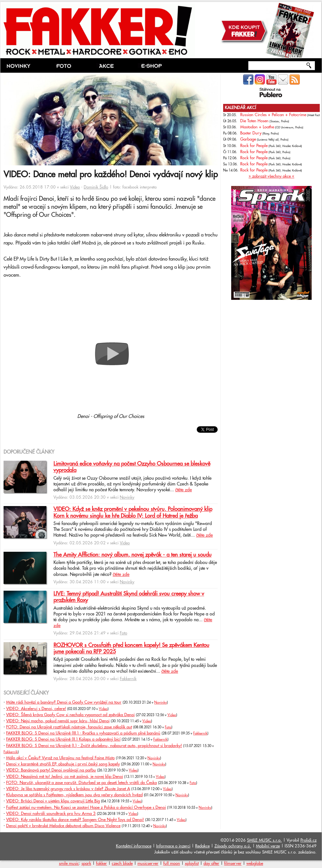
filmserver (233, 863)
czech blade (122, 863)
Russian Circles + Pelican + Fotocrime (273, 115)
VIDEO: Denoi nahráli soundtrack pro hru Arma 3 (51, 814)
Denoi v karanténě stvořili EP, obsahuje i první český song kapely (63, 764)
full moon (172, 863)
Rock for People (254, 146)
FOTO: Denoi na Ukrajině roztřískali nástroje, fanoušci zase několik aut (69, 727)
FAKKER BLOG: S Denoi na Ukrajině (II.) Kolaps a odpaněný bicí (63, 739)
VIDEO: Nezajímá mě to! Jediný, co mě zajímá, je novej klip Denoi (65, 777)
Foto (123, 633)
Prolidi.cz (308, 840)
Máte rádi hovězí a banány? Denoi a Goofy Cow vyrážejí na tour (64, 702)
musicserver (148, 863)
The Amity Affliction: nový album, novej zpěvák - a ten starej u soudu (133, 555)
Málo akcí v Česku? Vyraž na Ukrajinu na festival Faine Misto (60, 758)
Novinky (127, 497)
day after (211, 863)
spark (86, 863)
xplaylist (192, 863)
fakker (101, 863)
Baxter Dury (251, 133)
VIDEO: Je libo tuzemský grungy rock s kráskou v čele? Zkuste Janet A (68, 789)
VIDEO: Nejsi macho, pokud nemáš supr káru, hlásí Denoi (58, 721)
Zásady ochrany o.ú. (233, 846)
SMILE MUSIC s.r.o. (264, 840)
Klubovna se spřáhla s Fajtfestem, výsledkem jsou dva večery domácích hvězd (74, 795)
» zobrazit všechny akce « (271, 176)
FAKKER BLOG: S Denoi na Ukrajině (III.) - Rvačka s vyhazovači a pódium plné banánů (83, 733)
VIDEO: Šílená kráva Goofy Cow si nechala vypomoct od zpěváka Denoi (70, 715)
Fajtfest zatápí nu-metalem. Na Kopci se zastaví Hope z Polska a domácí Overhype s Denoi (86, 808)
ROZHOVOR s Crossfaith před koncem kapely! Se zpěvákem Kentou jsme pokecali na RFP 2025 (131, 649)
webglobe (255, 863)
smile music (69, 863)
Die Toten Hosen (254, 121)
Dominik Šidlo (96, 187)
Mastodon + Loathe (257, 127)
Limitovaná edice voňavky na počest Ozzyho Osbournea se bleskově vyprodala (132, 467)
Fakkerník (128, 679)
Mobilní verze (268, 846)
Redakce (202, 846)
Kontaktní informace (134, 846)
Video (75, 187)
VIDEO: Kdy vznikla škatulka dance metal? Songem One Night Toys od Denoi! (75, 820)
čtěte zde (184, 490)
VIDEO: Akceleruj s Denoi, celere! (36, 709)
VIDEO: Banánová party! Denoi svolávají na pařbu (51, 770)
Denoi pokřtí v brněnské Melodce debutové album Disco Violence (63, 826)
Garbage (248, 139)
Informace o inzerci (173, 846)
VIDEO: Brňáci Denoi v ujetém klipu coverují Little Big (53, 801)
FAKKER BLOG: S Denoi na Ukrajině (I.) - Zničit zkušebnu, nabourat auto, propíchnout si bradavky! (94, 746)
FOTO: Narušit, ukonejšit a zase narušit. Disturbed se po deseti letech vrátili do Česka (81, 783)
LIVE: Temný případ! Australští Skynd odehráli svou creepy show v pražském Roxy (129, 597)
